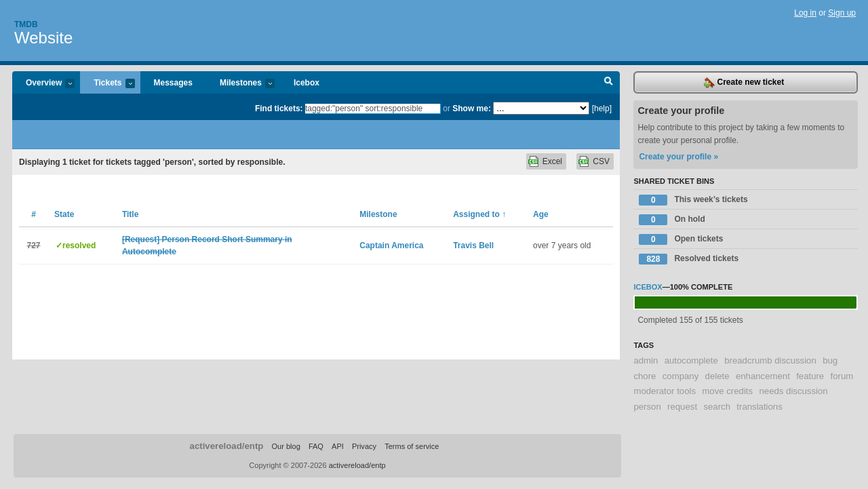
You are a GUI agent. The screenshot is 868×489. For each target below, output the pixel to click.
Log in (805, 13)
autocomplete (691, 360)
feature (810, 376)
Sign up (842, 13)
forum (842, 376)
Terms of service (412, 446)
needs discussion (793, 391)
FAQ (316, 446)
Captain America (391, 246)
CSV (601, 161)
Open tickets (681, 239)
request (682, 407)
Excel (552, 161)
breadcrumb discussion (770, 360)
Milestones (240, 84)
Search (609, 83)
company (681, 376)
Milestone (378, 214)
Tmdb (26, 24)
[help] (602, 109)
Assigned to (479, 214)
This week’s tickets (693, 200)
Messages (173, 83)
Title (130, 214)
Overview (43, 84)
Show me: (472, 109)
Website (43, 38)
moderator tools (665, 391)
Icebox (307, 83)
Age (541, 214)
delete (717, 376)
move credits (727, 391)
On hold (672, 220)
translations (759, 407)
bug (830, 360)
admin (646, 360)
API (338, 446)
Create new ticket (744, 83)
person (647, 407)
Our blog (285, 446)
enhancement (763, 376)
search (717, 407)
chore (645, 376)
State (64, 214)
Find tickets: (279, 109)
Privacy (364, 446)
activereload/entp (227, 446)
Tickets (107, 84)
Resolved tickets (689, 259)
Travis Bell (473, 246)
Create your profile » (678, 157)
